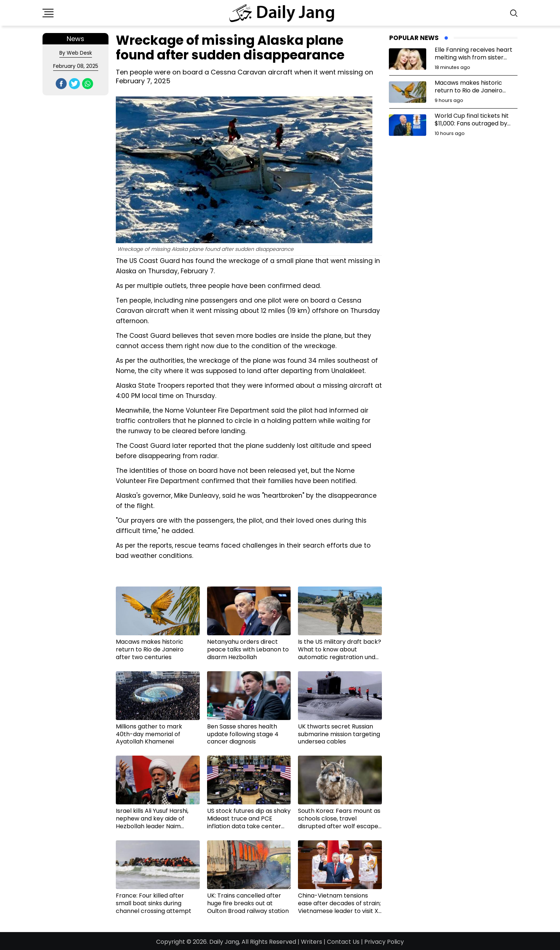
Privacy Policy (384, 942)
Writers (312, 942)
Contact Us (343, 942)
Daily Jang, (225, 942)
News (75, 39)
